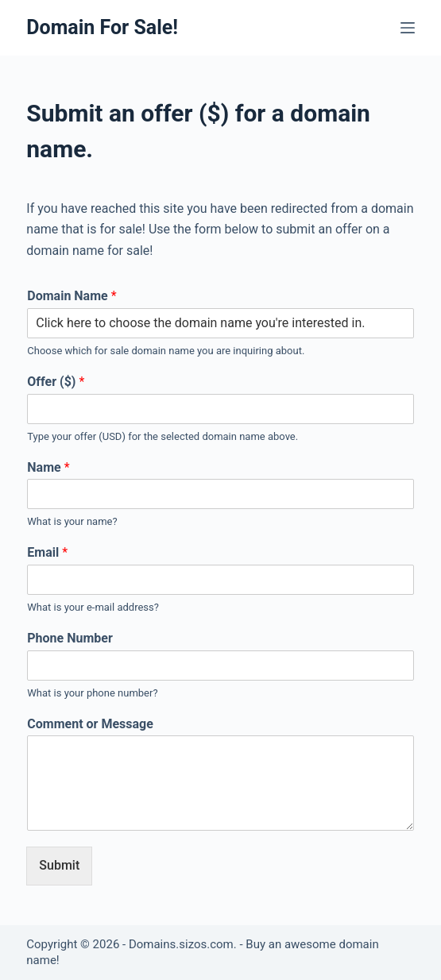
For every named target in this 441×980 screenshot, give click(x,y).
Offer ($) (56, 382)
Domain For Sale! (102, 27)
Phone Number (70, 638)
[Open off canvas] (408, 28)
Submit (59, 865)
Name (48, 467)
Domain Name (72, 296)
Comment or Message (90, 724)
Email (47, 552)
